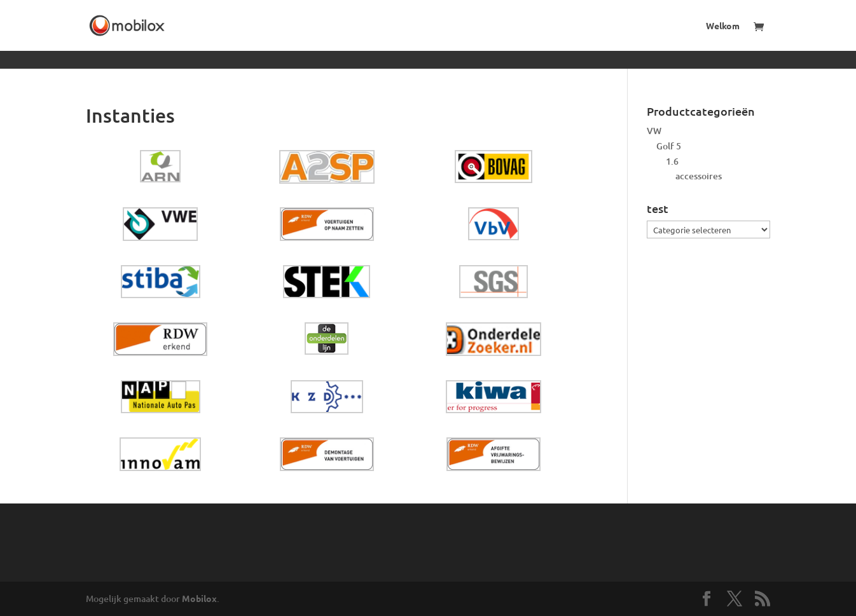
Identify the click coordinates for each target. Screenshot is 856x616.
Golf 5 (669, 146)
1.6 (672, 161)
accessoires (699, 176)
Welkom (723, 26)
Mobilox (199, 598)
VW (654, 131)
